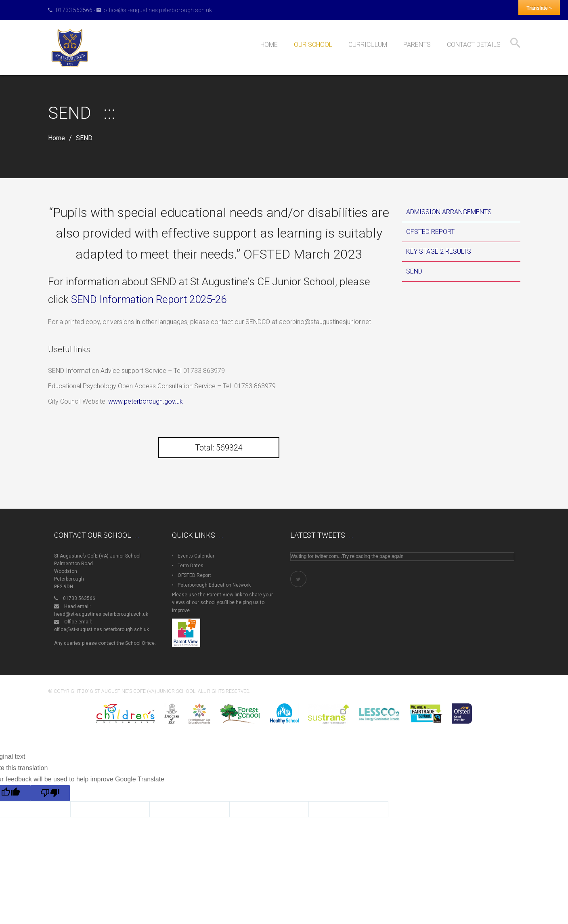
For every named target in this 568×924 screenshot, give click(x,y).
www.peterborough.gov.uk (146, 401)
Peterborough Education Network (214, 585)
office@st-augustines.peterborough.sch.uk (158, 10)
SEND (414, 271)
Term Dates (191, 566)
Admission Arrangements (449, 212)
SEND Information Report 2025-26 (149, 299)
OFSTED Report (430, 232)
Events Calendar (196, 556)
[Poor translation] (50, 793)
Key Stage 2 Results (439, 252)
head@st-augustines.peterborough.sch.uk (101, 614)
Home (57, 138)
